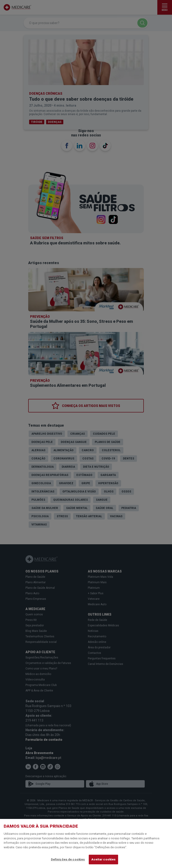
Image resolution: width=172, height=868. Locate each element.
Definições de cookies (68, 859)
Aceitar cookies (103, 859)
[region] (86, 843)
